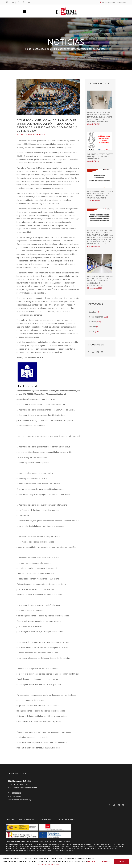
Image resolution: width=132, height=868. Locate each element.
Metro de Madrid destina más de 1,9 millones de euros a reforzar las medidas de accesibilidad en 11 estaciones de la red (100, 281)
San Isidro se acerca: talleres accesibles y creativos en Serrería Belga (100, 156)
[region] (66, 861)
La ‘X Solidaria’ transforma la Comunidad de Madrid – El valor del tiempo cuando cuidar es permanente (100, 195)
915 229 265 (17, 793)
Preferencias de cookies (66, 819)
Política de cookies (46, 819)
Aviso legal (11, 819)
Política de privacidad (27, 819)
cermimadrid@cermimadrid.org (113, 2)
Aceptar (121, 861)
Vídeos (92, 331)
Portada (92, 327)
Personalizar (106, 861)
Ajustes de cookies (52, 864)
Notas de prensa (96, 317)
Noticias (20, 134)
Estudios (93, 312)
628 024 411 (16, 796)
